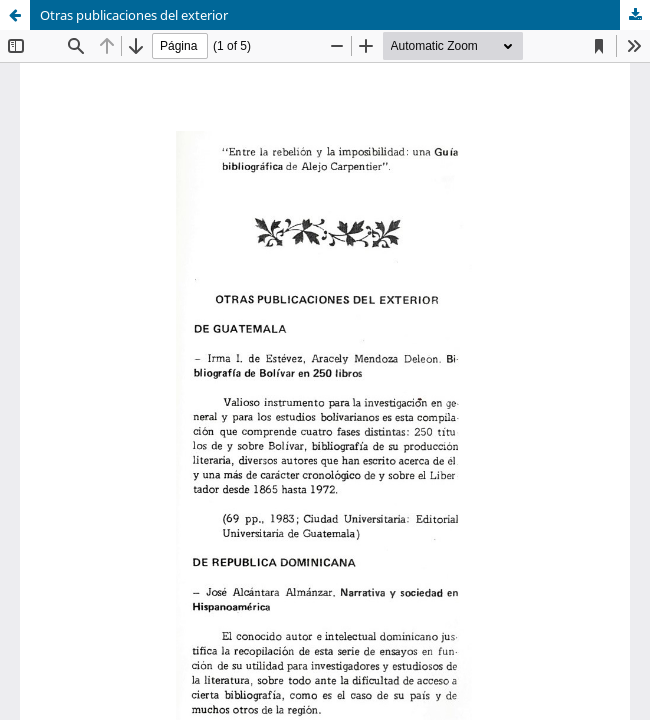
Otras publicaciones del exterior (134, 15)
